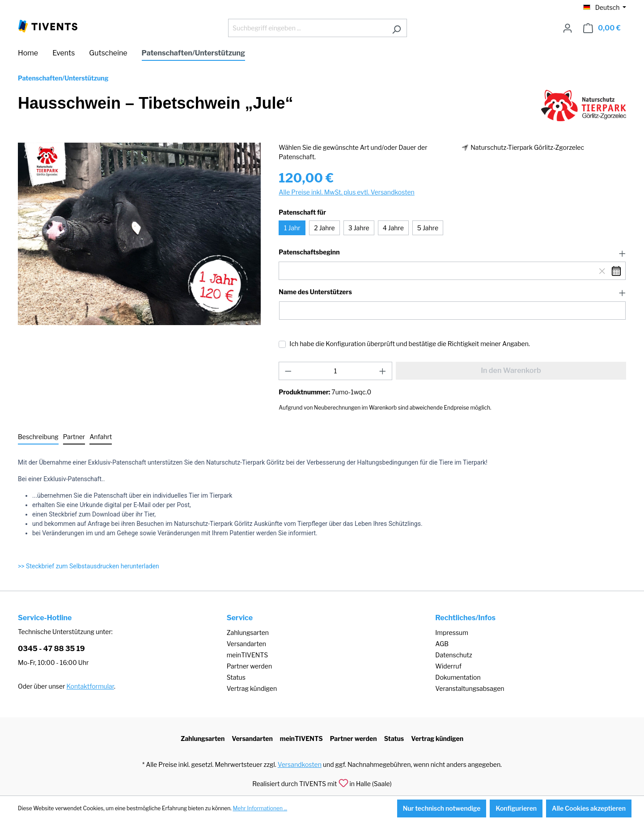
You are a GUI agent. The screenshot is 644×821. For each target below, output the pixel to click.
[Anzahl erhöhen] (383, 371)
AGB (442, 644)
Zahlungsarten (248, 633)
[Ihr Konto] (568, 28)
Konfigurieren (516, 808)
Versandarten (246, 644)
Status (236, 677)
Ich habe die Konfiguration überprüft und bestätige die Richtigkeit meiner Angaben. (410, 344)
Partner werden (249, 666)
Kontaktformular (90, 686)
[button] (452, 253)
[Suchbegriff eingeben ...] (307, 28)
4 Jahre (393, 228)
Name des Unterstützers (315, 292)
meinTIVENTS (248, 655)
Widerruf (448, 666)
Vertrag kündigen (252, 688)
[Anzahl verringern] (288, 371)
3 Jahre (359, 228)
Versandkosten (300, 764)
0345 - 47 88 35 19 (51, 649)
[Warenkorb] (602, 28)
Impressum (452, 633)
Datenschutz (453, 655)
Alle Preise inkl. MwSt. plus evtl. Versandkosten (346, 192)
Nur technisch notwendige (442, 808)
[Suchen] (396, 28)
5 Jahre (428, 228)
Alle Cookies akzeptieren (589, 808)
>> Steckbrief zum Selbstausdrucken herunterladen (89, 566)
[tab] (38, 437)
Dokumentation (458, 677)
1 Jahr (292, 228)
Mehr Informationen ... (260, 808)
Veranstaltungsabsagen (470, 688)
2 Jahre (324, 228)
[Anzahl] (336, 371)
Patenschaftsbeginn (309, 252)
